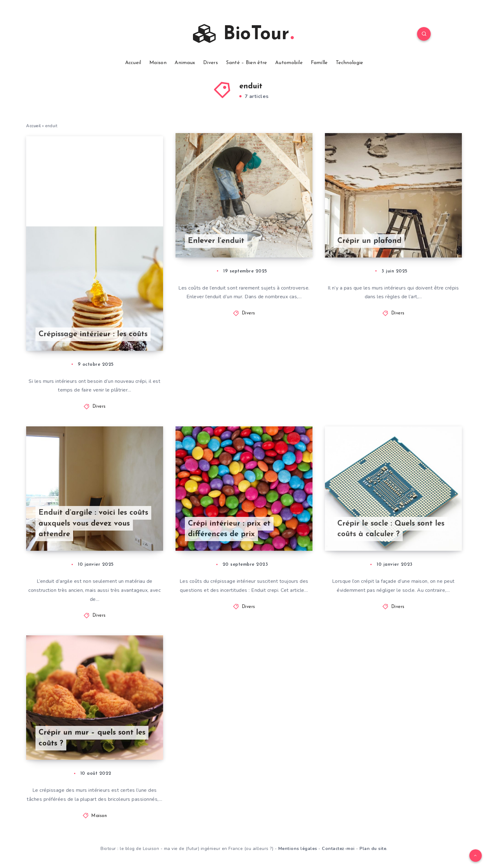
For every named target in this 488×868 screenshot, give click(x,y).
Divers (211, 63)
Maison (158, 63)
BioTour (243, 34)
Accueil (133, 63)
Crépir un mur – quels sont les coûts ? (92, 738)
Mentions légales (298, 849)
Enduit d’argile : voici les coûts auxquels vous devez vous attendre (93, 524)
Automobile (289, 63)
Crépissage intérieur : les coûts (93, 334)
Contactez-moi (338, 849)
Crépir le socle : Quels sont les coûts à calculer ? (391, 529)
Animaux (185, 63)
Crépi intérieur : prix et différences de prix (229, 529)
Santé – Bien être (246, 63)
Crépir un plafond (369, 241)
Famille (319, 63)
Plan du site (373, 849)
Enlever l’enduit (216, 241)
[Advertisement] (95, 180)
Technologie (349, 63)
